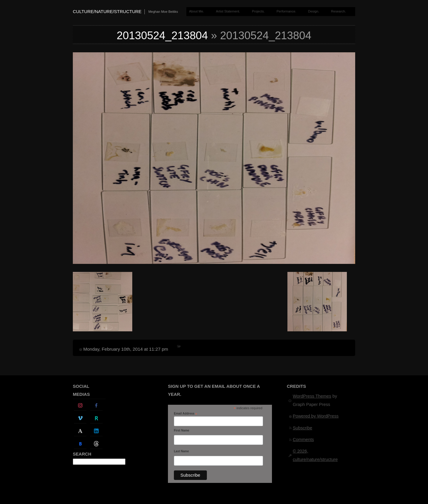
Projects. (258, 11)
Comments (303, 440)
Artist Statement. (228, 11)
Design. (314, 11)
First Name (182, 430)
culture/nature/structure (107, 11)
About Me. (196, 11)
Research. (339, 11)
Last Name (181, 451)
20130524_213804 (162, 36)
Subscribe (302, 428)
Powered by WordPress (316, 416)
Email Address (185, 414)
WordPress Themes (312, 396)
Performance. (287, 11)
